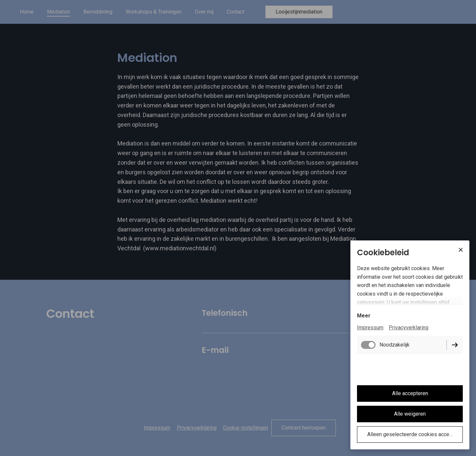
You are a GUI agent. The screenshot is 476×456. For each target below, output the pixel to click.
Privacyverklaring (409, 328)
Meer (364, 316)
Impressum (370, 328)
